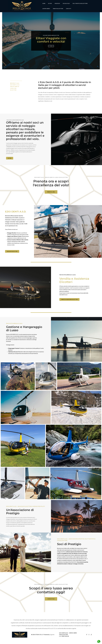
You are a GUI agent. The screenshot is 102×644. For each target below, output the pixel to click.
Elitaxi (50, 3)
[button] (48, 66)
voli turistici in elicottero (80, 3)
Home (44, 3)
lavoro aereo (46, 9)
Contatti (69, 9)
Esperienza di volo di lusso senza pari (51, 40)
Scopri (51, 46)
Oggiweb (52, 635)
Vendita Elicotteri (58, 9)
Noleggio (57, 3)
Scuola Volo (66, 3)
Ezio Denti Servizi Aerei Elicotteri (51, 35)
